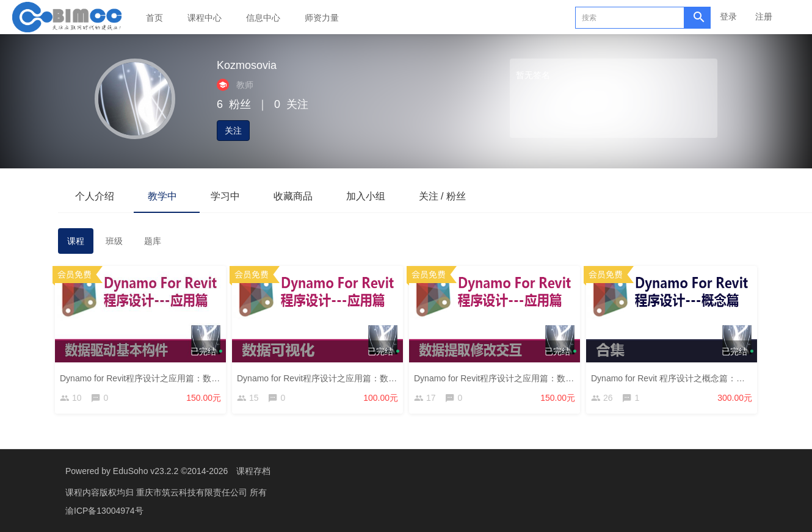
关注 (233, 131)
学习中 (233, 196)
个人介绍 (96, 196)
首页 (154, 18)
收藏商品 (303, 196)
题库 (153, 242)
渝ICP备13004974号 (104, 511)
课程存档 (253, 471)
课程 (76, 242)
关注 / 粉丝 (459, 196)
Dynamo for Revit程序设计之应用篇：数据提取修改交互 (523, 375)
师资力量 (322, 18)
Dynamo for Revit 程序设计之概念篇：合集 (675, 375)
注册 (764, 16)
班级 (114, 242)
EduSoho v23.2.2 (146, 471)
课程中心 (205, 18)
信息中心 (263, 18)
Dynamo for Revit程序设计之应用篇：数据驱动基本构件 (169, 375)
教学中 (167, 196)
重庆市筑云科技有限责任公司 (193, 492)
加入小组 (379, 196)
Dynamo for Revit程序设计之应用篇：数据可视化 (333, 375)
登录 (728, 16)
